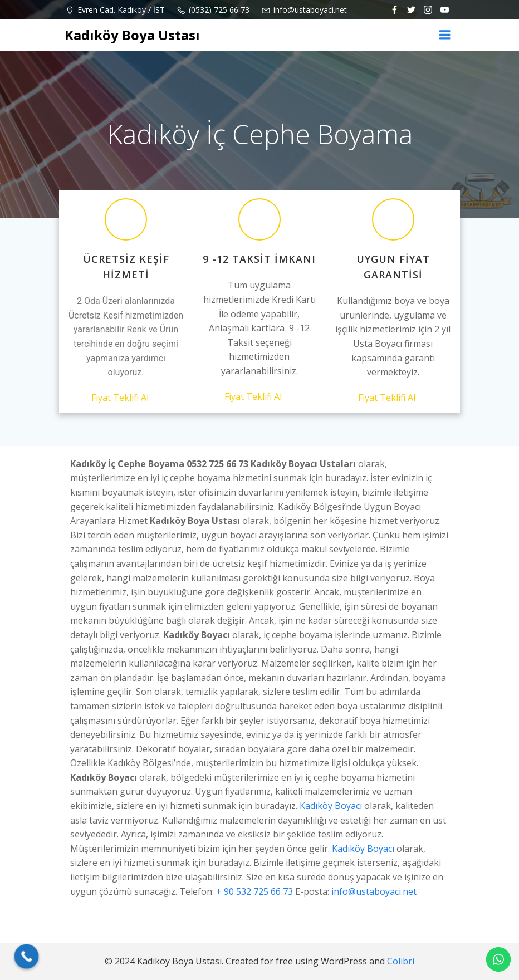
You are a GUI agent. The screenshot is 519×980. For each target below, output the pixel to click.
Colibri (401, 961)
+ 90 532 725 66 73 (254, 891)
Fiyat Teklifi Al (126, 398)
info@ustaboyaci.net (374, 891)
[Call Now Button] (27, 957)
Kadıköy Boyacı (331, 806)
